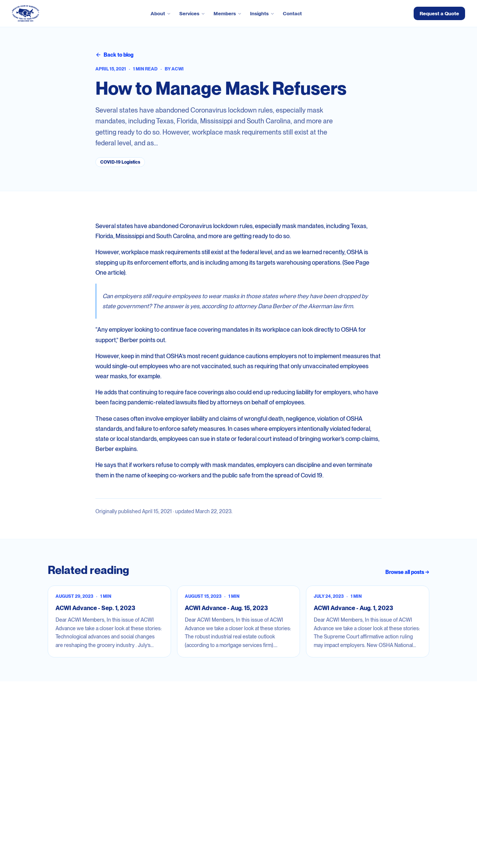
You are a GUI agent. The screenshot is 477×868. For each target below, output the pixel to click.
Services (192, 13)
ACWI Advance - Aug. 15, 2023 (226, 608)
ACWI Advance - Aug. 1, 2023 (353, 608)
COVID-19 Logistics (120, 162)
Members (228, 13)
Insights (262, 13)
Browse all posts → (407, 572)
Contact (292, 13)
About (161, 13)
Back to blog (114, 55)
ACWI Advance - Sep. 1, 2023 (95, 608)
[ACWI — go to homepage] (26, 13)
